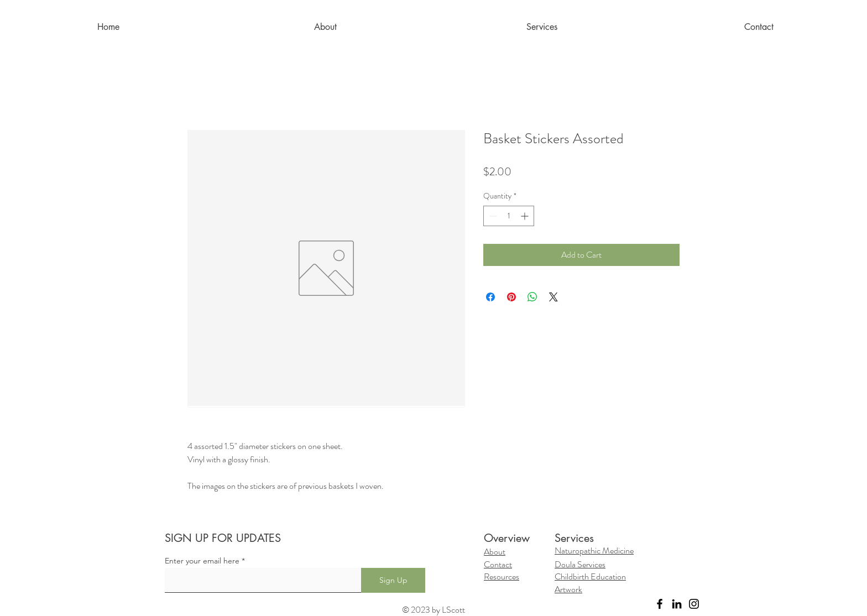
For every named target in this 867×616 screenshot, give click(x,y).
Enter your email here (202, 561)
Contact (498, 564)
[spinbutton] (509, 216)
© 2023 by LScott (433, 610)
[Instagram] (694, 604)
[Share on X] (553, 297)
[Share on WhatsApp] (532, 297)
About (495, 552)
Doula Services (580, 564)
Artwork (568, 589)
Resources (502, 576)
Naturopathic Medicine (594, 550)
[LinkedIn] (677, 604)
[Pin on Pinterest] (511, 297)
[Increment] (526, 216)
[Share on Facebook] (490, 297)
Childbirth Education (590, 576)
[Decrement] (492, 216)
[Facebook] (660, 604)
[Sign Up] (393, 580)
